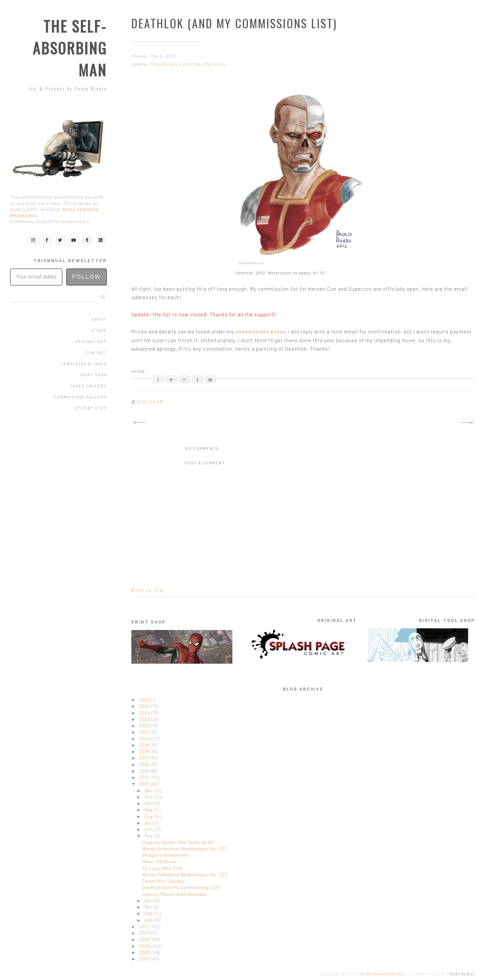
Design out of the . (445, 974)
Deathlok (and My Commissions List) (181, 887)
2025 (145, 706)
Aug (149, 816)
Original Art (91, 341)
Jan (149, 920)
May (149, 836)
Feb (149, 913)
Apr (149, 901)
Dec (149, 791)
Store (100, 330)
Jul (149, 823)
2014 (145, 777)
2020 (145, 739)
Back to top (147, 590)
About (99, 319)
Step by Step (91, 408)
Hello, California (159, 862)
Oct (149, 803)
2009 (145, 946)
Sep (149, 810)
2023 (145, 719)
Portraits (216, 64)
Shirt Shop (94, 375)
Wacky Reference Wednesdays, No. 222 (185, 875)
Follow (87, 277)
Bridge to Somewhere (165, 855)
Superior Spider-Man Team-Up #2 (178, 842)
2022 (145, 726)
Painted (192, 64)
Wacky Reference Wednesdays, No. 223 (185, 849)
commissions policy (260, 331)
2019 (145, 745)
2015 (144, 771)
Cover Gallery (88, 386)
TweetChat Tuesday (163, 881)
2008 (145, 952)
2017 (144, 758)
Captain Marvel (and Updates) (174, 894)
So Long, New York (162, 868)
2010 (145, 939)
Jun (149, 829)
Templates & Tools (84, 364)
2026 (145, 700)
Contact (96, 353)
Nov (149, 797)
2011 (144, 933)
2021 (145, 732)
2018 (144, 751)
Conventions (165, 64)
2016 (144, 765)
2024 (145, 713)
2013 (144, 784)
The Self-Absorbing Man (70, 48)
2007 (145, 959)
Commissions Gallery (80, 397)
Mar (149, 907)
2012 (145, 926)
